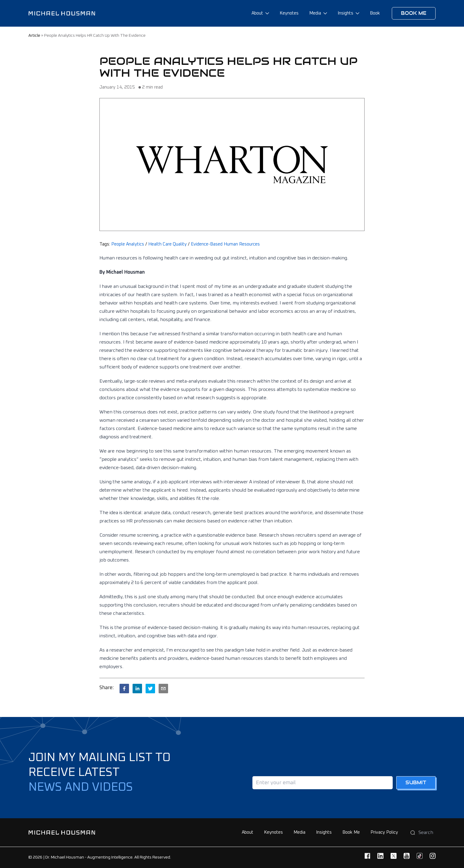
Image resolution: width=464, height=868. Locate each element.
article (34, 36)
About (257, 13)
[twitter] (150, 689)
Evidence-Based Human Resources (225, 244)
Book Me (351, 832)
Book (375, 13)
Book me (414, 13)
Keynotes (289, 13)
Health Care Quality (167, 244)
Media (315, 13)
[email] (163, 689)
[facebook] (124, 689)
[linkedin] (137, 689)
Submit (416, 783)
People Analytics (128, 244)
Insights (345, 13)
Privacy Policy (384, 832)
